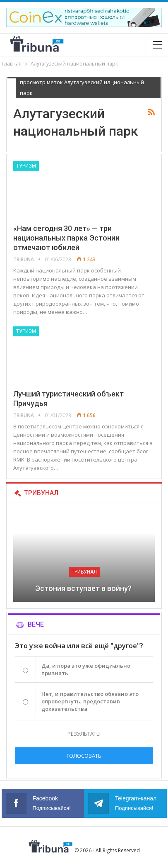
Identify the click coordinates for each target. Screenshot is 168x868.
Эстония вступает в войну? (84, 588)
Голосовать (84, 756)
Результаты (84, 734)
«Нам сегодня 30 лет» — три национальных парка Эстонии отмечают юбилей (66, 238)
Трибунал (84, 572)
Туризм (26, 166)
